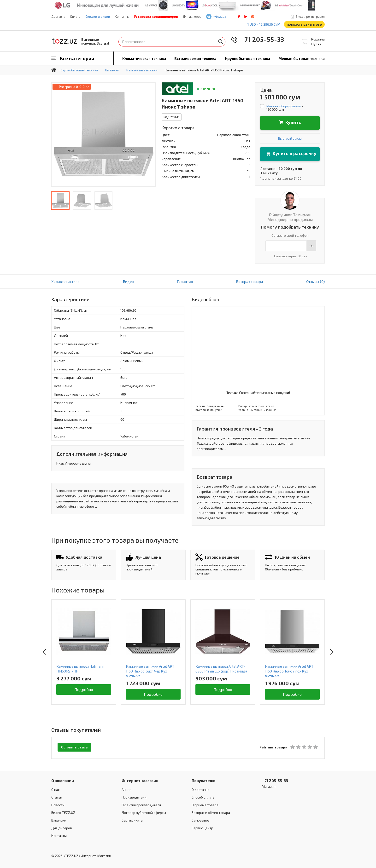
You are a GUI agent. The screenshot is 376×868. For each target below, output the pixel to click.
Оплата (75, 17)
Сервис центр (202, 827)
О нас (56, 789)
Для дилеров (192, 17)
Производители (134, 796)
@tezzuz (220, 16)
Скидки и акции (98, 17)
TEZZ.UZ (65, 41)
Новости (58, 804)
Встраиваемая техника (195, 58)
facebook (239, 17)
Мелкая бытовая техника (302, 58)
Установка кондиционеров (156, 17)
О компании (63, 779)
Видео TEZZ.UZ (63, 812)
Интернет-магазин (140, 779)
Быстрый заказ (290, 138)
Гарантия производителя (141, 804)
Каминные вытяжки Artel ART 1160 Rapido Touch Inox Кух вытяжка (289, 671)
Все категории (77, 58)
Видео (128, 282)
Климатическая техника (144, 58)
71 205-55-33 (261, 39)
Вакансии (59, 819)
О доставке (200, 789)
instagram (253, 17)
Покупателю (203, 779)
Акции (126, 789)
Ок (311, 246)
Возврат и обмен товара (211, 812)
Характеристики (65, 282)
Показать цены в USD (304, 24)
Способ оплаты (203, 796)
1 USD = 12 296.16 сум (264, 24)
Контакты (122, 17)
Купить (293, 122)
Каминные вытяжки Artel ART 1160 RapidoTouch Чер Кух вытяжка (150, 671)
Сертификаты (132, 819)
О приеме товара (205, 804)
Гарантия (185, 282)
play (246, 17)
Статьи (57, 796)
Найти (221, 42)
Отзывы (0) (315, 282)
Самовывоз (201, 819)
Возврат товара (250, 282)
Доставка (58, 17)
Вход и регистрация (310, 17)
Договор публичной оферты (144, 812)
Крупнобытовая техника (247, 58)
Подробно (84, 689)
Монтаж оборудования (284, 106)
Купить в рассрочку (294, 153)
